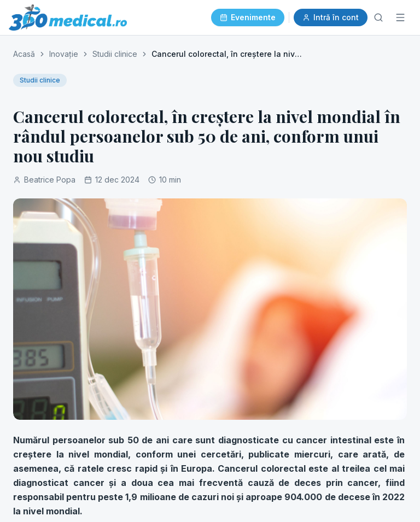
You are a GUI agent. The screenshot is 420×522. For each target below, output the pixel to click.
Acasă (24, 54)
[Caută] (378, 17)
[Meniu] (400, 17)
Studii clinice (115, 54)
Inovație (64, 54)
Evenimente (248, 17)
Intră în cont (331, 17)
